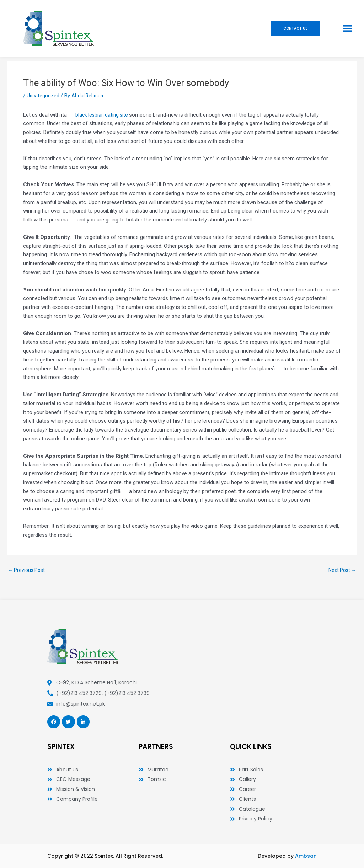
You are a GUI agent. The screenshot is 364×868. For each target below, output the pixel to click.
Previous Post (28, 570)
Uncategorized (44, 96)
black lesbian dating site (104, 115)
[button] (348, 28)
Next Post (341, 570)
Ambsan (306, 856)
